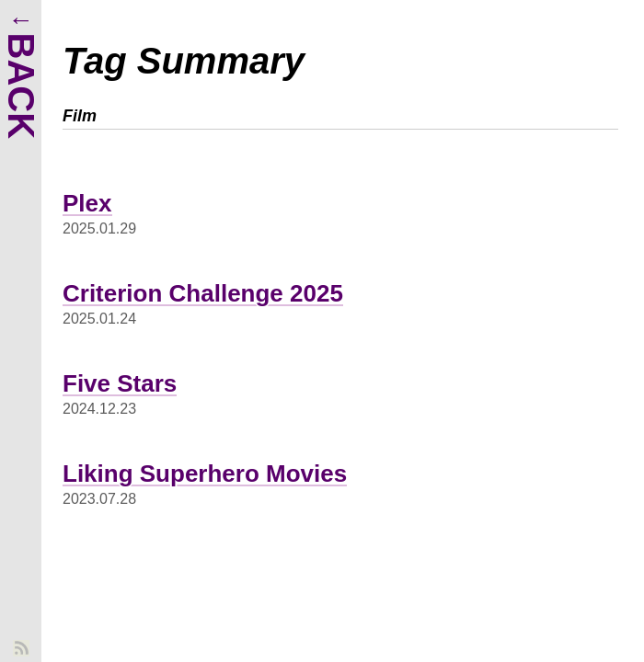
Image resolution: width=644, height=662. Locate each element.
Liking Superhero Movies (205, 474)
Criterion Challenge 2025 (203, 293)
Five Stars (120, 383)
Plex (87, 203)
